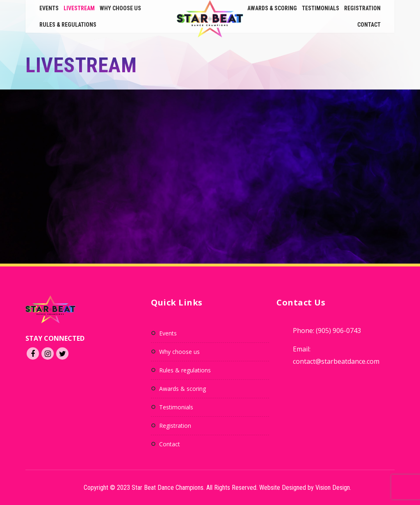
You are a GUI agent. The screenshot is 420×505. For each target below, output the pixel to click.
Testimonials (321, 8)
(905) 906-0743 (338, 331)
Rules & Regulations (68, 25)
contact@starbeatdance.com (336, 361)
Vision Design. (333, 488)
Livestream (79, 8)
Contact (369, 25)
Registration (362, 8)
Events (49, 8)
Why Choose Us (120, 8)
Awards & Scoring (272, 8)
